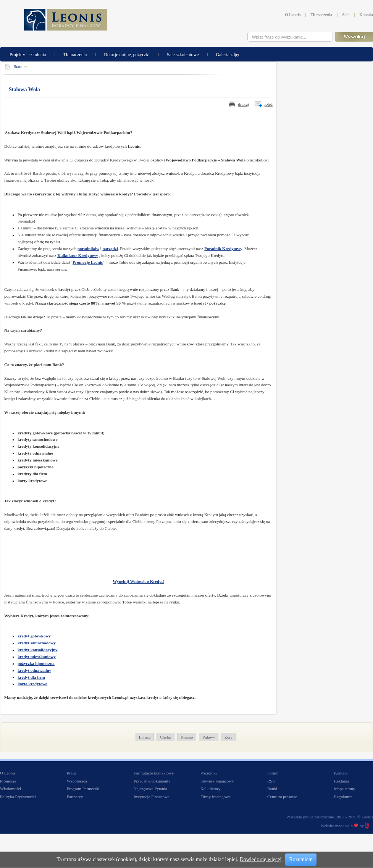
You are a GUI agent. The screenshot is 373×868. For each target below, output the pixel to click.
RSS (271, 781)
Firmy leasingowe (216, 797)
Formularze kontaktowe (154, 773)
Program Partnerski (83, 789)
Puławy (209, 737)
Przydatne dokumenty (152, 781)
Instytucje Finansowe (152, 797)
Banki (272, 789)
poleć (268, 104)
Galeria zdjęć (228, 54)
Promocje (8, 781)
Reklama (342, 781)
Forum (273, 773)
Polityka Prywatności (18, 797)
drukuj (243, 104)
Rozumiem (301, 859)
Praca (71, 773)
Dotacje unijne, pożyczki (127, 54)
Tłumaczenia (321, 15)
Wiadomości (10, 789)
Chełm (166, 737)
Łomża (145, 737)
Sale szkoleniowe (183, 54)
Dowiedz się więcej (261, 859)
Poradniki (209, 773)
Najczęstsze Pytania (150, 789)
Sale (346, 15)
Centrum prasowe (282, 797)
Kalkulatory (211, 789)
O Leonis (293, 15)
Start (18, 66)
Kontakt (366, 15)
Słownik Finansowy (217, 781)
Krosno (187, 737)
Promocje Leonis (88, 262)
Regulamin (343, 797)
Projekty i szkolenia (28, 54)
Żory (228, 737)
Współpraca (77, 781)
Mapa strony (345, 789)
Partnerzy (75, 797)
